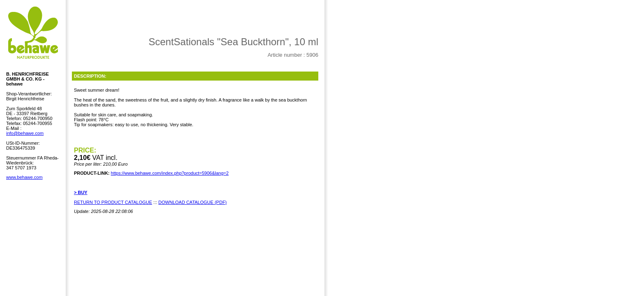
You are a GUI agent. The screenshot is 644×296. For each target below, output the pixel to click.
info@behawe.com (25, 133)
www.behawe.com (24, 177)
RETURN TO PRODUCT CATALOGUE (113, 202)
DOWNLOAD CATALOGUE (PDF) (193, 202)
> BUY (81, 192)
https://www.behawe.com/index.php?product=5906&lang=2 (170, 173)
